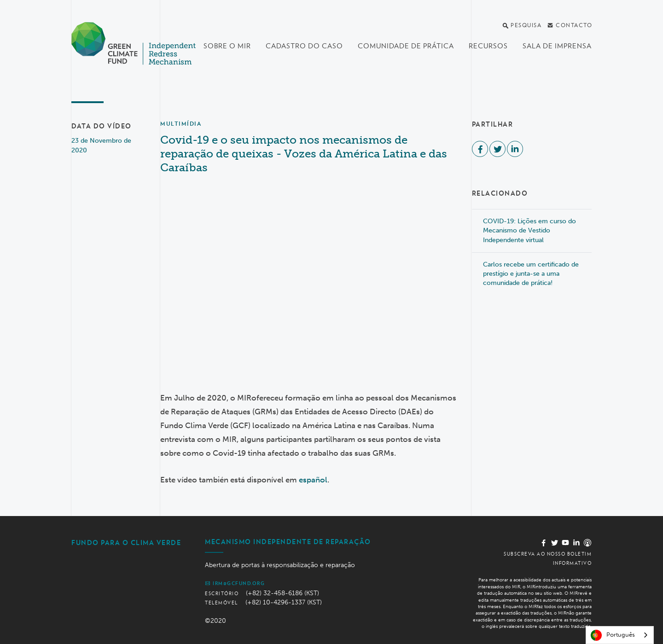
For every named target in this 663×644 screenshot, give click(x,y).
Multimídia (181, 124)
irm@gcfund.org (235, 583)
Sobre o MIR (227, 46)
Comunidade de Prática (406, 46)
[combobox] (620, 635)
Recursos (488, 46)
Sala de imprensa (557, 46)
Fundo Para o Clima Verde (126, 543)
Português (613, 635)
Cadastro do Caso (304, 46)
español (313, 480)
